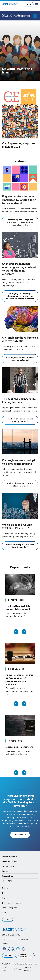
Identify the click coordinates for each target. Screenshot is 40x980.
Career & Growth (9, 856)
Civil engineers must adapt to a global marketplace (19, 462)
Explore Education (10, 866)
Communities (8, 876)
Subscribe (19, 835)
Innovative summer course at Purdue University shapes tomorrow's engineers (19, 679)
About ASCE (7, 881)
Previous (16, 632)
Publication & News (10, 861)
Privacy (19, 969)
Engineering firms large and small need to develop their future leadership (19, 200)
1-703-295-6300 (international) (15, 939)
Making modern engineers (19, 747)
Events (5, 871)
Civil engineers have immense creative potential (20, 339)
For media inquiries (9, 908)
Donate (5, 888)
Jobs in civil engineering (11, 903)
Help (4, 913)
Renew (5, 898)
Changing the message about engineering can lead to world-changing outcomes (19, 269)
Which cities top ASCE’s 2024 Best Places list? (17, 526)
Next (24, 632)
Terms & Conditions (29, 969)
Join (4, 893)
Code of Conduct (5, 969)
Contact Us (7, 943)
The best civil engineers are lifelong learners (19, 401)
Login (28, 4)
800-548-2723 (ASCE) (11, 935)
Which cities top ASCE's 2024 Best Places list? (20, 546)
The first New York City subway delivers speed (18, 607)
